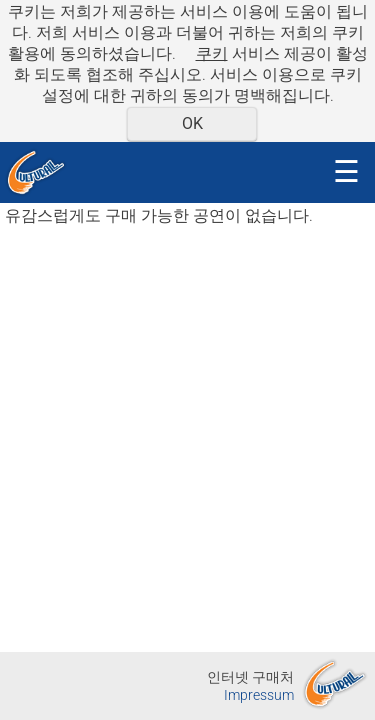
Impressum (259, 695)
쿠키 (212, 53)
